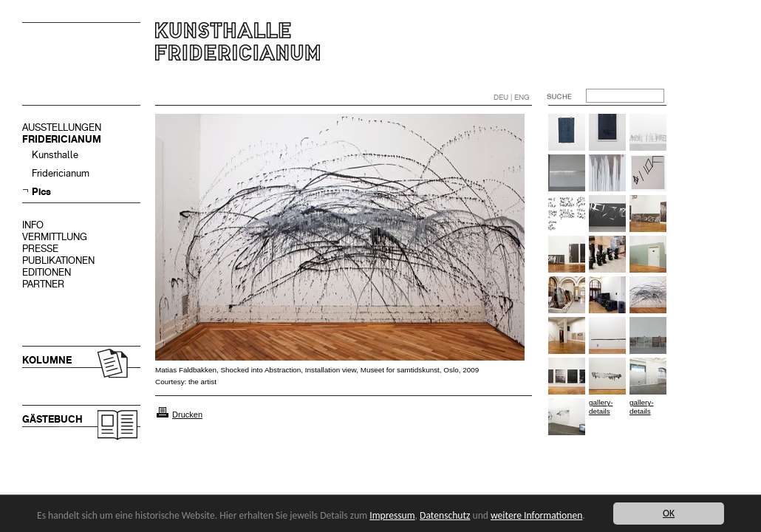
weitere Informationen (536, 515)
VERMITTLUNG (55, 237)
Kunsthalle (55, 155)
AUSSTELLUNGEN (62, 127)
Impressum (392, 515)
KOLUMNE (47, 360)
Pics (41, 192)
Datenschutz (445, 515)
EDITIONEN (47, 272)
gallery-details (601, 407)
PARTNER (43, 284)
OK (669, 513)
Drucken (187, 415)
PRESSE (40, 249)
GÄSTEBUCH (52, 419)
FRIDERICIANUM (62, 139)
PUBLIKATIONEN (58, 260)
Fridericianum (61, 173)
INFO (33, 225)
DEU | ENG (512, 97)
